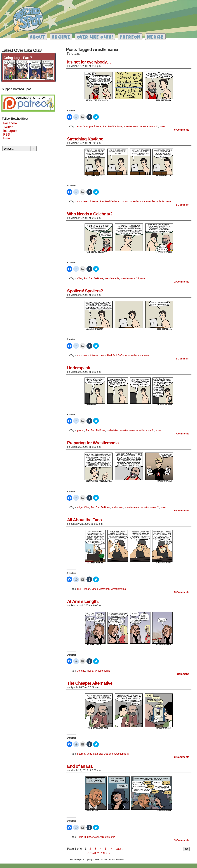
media (90, 671)
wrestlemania (131, 126)
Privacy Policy (98, 853)
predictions (95, 126)
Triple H (82, 837)
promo (81, 430)
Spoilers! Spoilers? (85, 291)
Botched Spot (29, 20)
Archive (61, 38)
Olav (85, 126)
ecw (79, 126)
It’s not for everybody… (89, 62)
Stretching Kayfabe (85, 139)
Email (7, 138)
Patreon (130, 38)
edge (80, 507)
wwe (162, 126)
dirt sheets (83, 201)
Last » (119, 849)
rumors (125, 201)
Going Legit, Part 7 (18, 58)
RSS (7, 135)
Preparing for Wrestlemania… (95, 443)
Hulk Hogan (84, 589)
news (103, 355)
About (37, 38)
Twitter (8, 127)
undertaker (112, 430)
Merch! (155, 38)
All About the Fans (84, 520)
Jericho (81, 671)
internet (94, 201)
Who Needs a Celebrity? (90, 214)
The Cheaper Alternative (90, 683)
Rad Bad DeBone (113, 126)
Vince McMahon (101, 589)
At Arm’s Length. (83, 601)
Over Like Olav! (95, 38)
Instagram (10, 131)
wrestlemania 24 (149, 126)
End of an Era (80, 766)
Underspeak (78, 368)
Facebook (10, 123)
